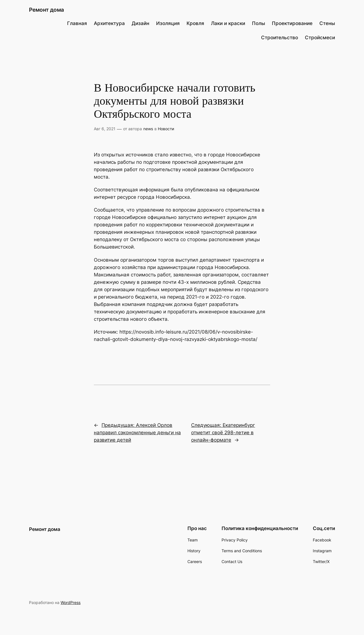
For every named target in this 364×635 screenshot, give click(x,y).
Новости (166, 129)
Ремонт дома (46, 10)
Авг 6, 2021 (105, 129)
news (148, 129)
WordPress (71, 602)
